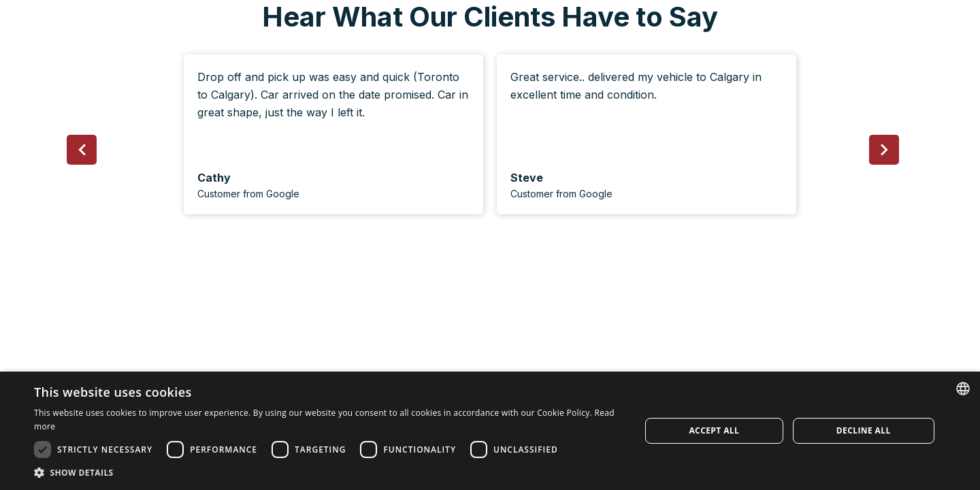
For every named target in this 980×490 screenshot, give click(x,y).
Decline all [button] (864, 430)
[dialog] (490, 431)
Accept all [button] (714, 430)
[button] (82, 150)
